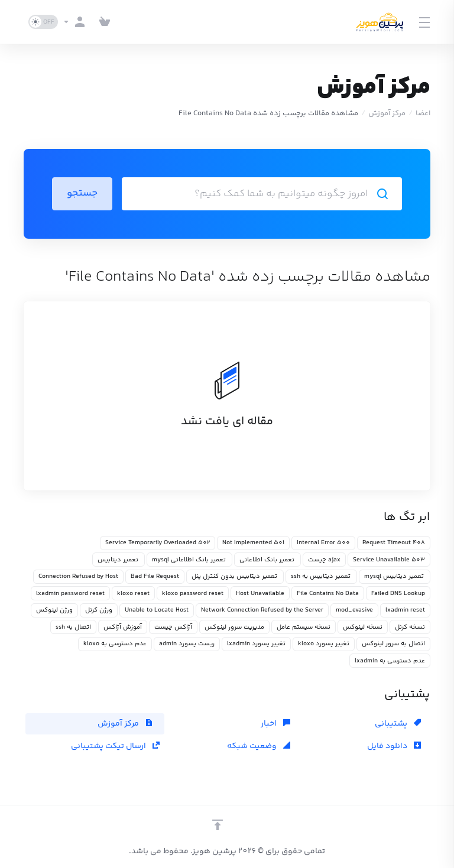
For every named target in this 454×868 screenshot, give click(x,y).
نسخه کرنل (410, 627)
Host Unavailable (260, 594)
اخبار (276, 724)
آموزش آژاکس (123, 627)
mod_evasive (354, 610)
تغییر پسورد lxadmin (256, 644)
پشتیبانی (398, 724)
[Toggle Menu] (425, 22)
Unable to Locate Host (157, 610)
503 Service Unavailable (389, 560)
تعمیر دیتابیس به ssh (321, 576)
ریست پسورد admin (187, 644)
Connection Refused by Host (78, 576)
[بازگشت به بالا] (218, 825)
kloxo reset (133, 594)
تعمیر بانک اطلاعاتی (267, 560)
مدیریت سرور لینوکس (234, 627)
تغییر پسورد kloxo (324, 644)
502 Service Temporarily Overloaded (158, 543)
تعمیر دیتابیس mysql (395, 576)
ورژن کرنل (99, 610)
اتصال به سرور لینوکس (393, 644)
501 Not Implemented (253, 543)
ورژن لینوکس (54, 610)
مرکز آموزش (387, 113)
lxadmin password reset (70, 594)
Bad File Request (155, 576)
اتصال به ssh (73, 627)
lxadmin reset (405, 610)
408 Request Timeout (394, 543)
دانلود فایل (394, 746)
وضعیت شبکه (259, 746)
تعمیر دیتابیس (119, 560)
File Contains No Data (328, 594)
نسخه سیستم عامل (304, 627)
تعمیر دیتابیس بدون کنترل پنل (235, 576)
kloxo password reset (193, 594)
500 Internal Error (323, 543)
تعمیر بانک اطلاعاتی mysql (189, 560)
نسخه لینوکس (363, 627)
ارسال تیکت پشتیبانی (116, 746)
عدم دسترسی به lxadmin (390, 661)
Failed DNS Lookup (398, 594)
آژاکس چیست (173, 627)
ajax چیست (324, 560)
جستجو (82, 194)
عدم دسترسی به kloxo (115, 644)
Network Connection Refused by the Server (262, 610)
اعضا (423, 113)
